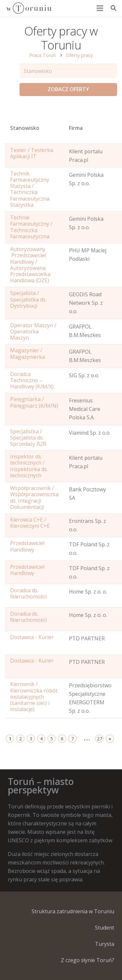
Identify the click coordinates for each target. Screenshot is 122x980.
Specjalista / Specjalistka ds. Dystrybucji (28, 299)
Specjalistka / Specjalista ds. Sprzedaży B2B (28, 438)
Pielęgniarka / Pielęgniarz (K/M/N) (34, 402)
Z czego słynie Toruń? (88, 960)
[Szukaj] (113, 8)
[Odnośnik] (29, 8)
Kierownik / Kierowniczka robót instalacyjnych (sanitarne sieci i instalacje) (34, 697)
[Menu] (100, 8)
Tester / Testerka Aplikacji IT (32, 153)
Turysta (105, 944)
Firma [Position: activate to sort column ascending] (76, 128)
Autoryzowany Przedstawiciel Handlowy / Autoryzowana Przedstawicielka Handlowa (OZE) (30, 265)
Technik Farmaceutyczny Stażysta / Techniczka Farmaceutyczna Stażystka (30, 189)
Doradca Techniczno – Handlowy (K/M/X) (32, 380)
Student (105, 928)
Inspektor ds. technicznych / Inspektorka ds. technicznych (29, 466)
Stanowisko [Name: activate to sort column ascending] (25, 128)
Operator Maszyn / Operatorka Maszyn (33, 331)
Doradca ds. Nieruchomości (28, 593)
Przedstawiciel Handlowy (27, 546)
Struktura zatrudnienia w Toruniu (73, 911)
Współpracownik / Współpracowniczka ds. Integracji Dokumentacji (34, 497)
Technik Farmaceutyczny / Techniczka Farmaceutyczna (31, 227)
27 (100, 739)
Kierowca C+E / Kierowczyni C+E (30, 523)
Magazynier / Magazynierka (27, 353)
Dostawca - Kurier (32, 637)
